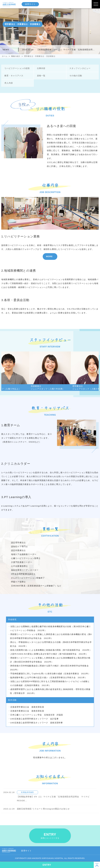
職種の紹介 (16, 56)
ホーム (5, 56)
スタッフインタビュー (80, 68)
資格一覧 (41, 76)
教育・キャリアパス (14, 76)
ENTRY (50, 836)
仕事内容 (41, 68)
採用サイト (31, 4)
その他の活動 (76, 76)
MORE (49, 256)
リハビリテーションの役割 (17, 68)
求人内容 (9, 83)
